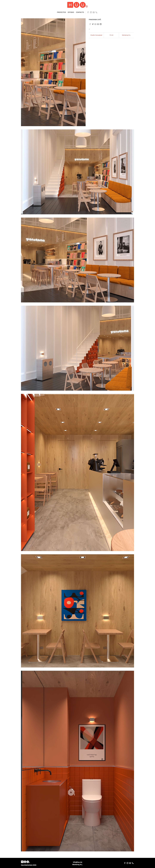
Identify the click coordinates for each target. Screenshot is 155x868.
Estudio (71, 12)
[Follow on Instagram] (91, 12)
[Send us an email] (94, 12)
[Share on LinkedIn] (101, 24)
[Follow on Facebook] (88, 12)
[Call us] (96, 12)
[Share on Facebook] (90, 24)
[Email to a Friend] (95, 24)
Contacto (80, 12)
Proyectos (61, 12)
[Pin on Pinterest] (98, 24)
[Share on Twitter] (93, 24)
